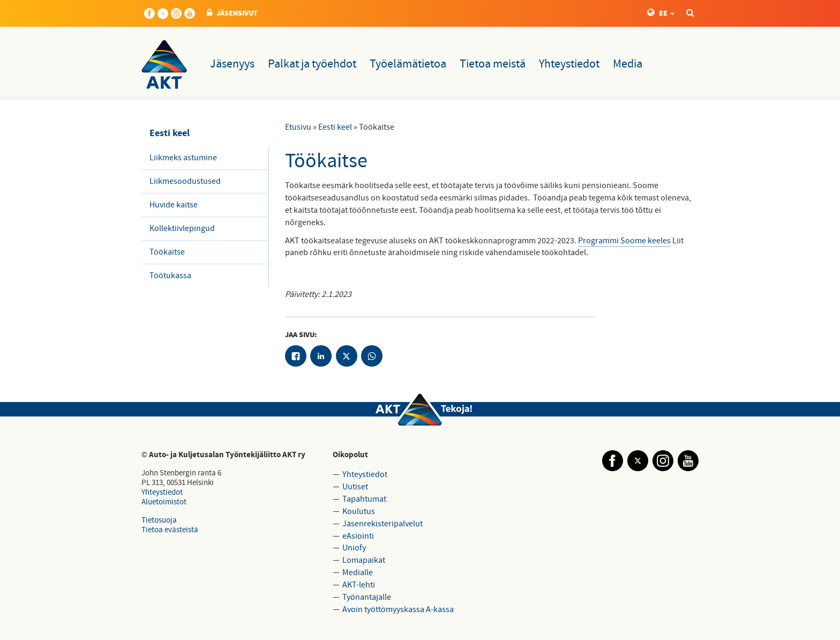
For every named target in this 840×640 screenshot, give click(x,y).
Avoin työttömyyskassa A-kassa (398, 609)
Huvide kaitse (174, 205)
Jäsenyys (232, 64)
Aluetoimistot (164, 502)
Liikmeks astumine (183, 158)
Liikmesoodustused (185, 181)
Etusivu (298, 127)
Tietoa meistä (493, 64)
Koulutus (359, 511)
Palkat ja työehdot (312, 64)
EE (661, 13)
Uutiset (355, 487)
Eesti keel (335, 127)
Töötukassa (170, 276)
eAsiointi (358, 536)
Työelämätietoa (408, 64)
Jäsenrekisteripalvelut (382, 524)
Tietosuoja (159, 520)
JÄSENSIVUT (232, 13)
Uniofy (354, 548)
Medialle (358, 572)
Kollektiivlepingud (182, 228)
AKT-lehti (359, 585)
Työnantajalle (367, 597)
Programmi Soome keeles (624, 241)
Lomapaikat (364, 560)
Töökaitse (167, 252)
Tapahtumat (364, 499)
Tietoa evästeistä (170, 530)
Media (628, 64)
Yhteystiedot (569, 64)
